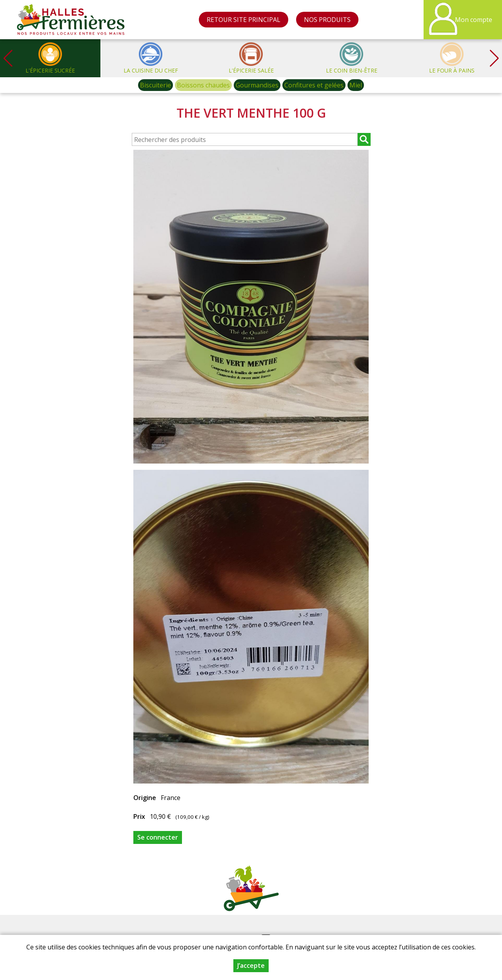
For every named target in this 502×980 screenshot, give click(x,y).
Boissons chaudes (203, 85)
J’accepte (251, 965)
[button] (494, 58)
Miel (356, 85)
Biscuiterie (156, 85)
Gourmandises (257, 85)
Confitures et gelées (314, 85)
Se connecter (158, 837)
